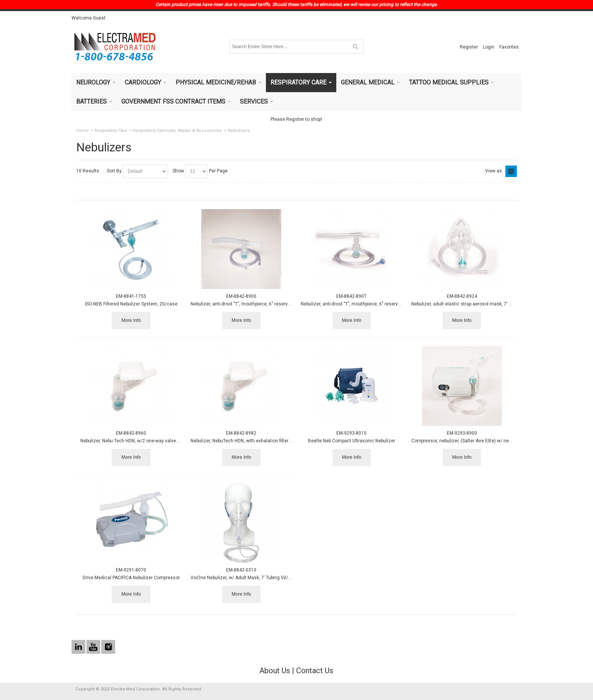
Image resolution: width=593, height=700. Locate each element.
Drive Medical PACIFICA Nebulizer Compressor (131, 578)
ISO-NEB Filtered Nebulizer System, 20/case (131, 304)
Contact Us (315, 671)
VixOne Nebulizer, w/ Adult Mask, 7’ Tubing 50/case (245, 578)
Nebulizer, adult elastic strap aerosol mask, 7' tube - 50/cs (473, 304)
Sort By (114, 171)
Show (178, 171)
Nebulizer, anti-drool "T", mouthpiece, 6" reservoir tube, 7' (250, 304)
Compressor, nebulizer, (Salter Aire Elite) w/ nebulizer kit (470, 441)
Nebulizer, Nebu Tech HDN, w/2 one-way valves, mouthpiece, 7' (146, 441)
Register (469, 47)
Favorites (509, 47)
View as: (494, 171)
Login (489, 47)
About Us (275, 671)
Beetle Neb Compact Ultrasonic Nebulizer (352, 441)
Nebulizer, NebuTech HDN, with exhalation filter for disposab (253, 441)
